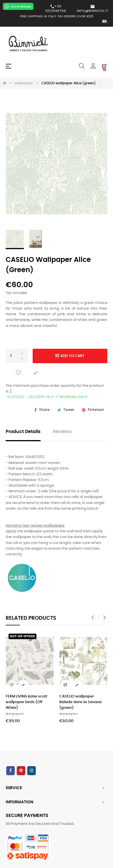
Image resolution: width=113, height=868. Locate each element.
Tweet (69, 410)
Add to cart (70, 356)
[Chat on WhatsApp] (18, 6)
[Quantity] (17, 356)
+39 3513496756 (56, 9)
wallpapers (15, 714)
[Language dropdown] (56, 22)
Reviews (62, 432)
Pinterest (96, 410)
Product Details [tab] (23, 432)
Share (44, 410)
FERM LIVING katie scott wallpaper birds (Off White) (27, 702)
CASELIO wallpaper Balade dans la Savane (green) (80, 702)
